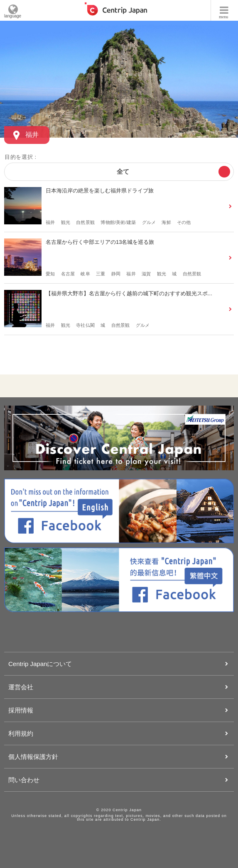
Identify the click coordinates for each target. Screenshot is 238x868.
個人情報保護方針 (33, 757)
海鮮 (166, 222)
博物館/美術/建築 (118, 222)
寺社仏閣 (85, 325)
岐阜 (85, 274)
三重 (101, 274)
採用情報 (21, 710)
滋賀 (146, 274)
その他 (184, 222)
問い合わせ (24, 780)
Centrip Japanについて (40, 664)
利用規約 (21, 733)
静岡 (116, 274)
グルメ (149, 222)
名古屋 (68, 274)
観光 (66, 222)
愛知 (50, 274)
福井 (50, 222)
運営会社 (21, 687)
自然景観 (85, 222)
